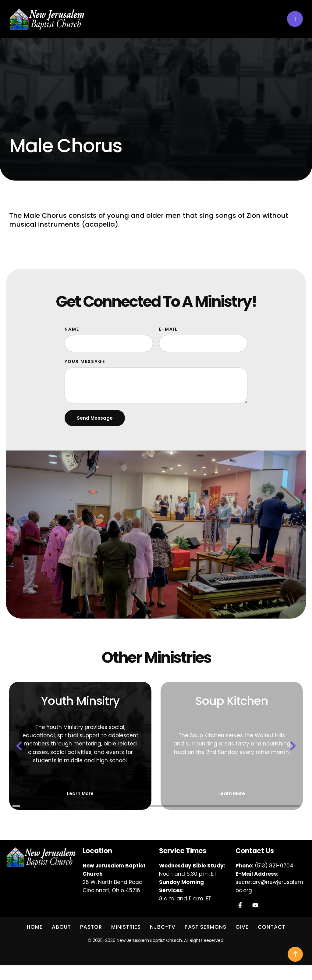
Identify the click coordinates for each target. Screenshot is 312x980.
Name (72, 329)
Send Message (95, 418)
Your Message (85, 361)
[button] (295, 19)
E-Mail (168, 329)
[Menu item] (35, 927)
